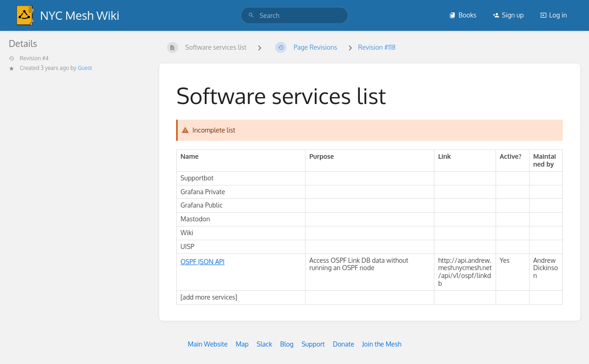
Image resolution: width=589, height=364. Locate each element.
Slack (265, 344)
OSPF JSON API (202, 262)
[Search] (251, 15)
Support (313, 344)
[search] (294, 15)
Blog (287, 344)
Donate (343, 344)
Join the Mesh (382, 344)
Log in (554, 15)
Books (463, 15)
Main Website (208, 344)
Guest (85, 68)
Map (242, 344)
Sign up (508, 15)
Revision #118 (377, 47)
